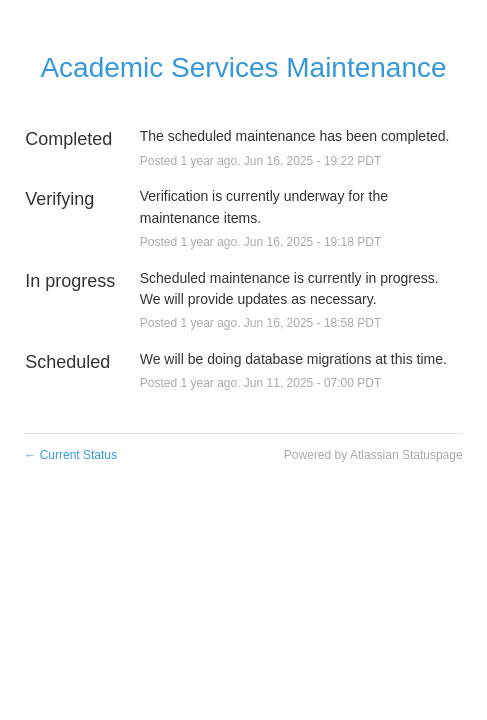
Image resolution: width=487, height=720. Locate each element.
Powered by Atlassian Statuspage (373, 455)
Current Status (70, 455)
